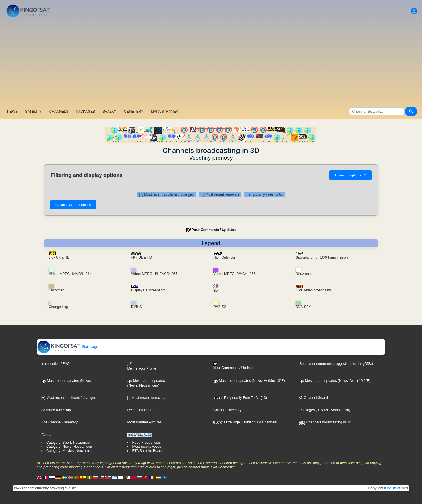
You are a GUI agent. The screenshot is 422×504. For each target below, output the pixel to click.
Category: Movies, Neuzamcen (70, 451)
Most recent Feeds (147, 447)
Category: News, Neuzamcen (69, 447)
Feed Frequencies (146, 443)
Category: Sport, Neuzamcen (69, 443)
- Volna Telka (338, 410)
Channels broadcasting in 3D (325, 422)
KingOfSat (392, 488)
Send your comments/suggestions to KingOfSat (336, 364)
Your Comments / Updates (214, 230)
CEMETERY (134, 112)
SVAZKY (109, 112)
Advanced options (350, 175)
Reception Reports (142, 410)
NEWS (12, 112)
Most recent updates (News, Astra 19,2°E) (335, 381)
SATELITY (33, 112)
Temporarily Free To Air (265, 194)
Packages (307, 410)
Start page (68, 347)
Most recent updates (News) (66, 381)
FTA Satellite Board (147, 451)
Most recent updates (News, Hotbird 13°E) (249, 381)
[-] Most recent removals (220, 194)
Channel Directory (227, 410)
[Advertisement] (211, 63)
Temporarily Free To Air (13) (240, 398)
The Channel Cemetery (59, 422)
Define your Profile (142, 366)
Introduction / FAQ (56, 364)
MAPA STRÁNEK (164, 112)
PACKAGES (85, 112)
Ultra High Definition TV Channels (245, 422)
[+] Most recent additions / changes (166, 194)
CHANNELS (59, 112)
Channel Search (314, 398)
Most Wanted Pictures (144, 422)
